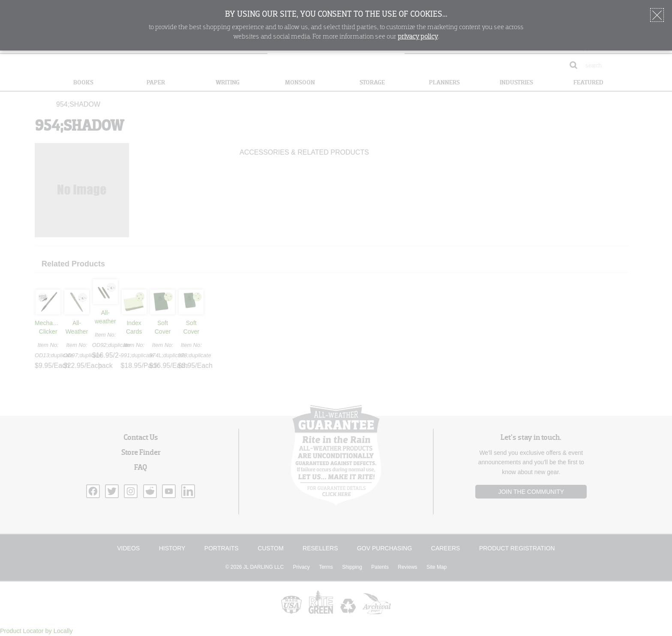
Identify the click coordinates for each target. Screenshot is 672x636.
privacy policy (418, 37)
